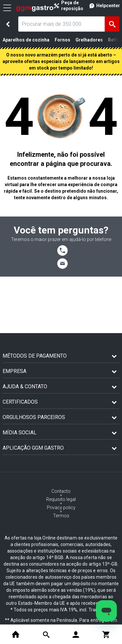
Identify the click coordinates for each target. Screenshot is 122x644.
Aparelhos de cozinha (26, 40)
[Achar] (112, 24)
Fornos (62, 40)
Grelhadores (89, 40)
